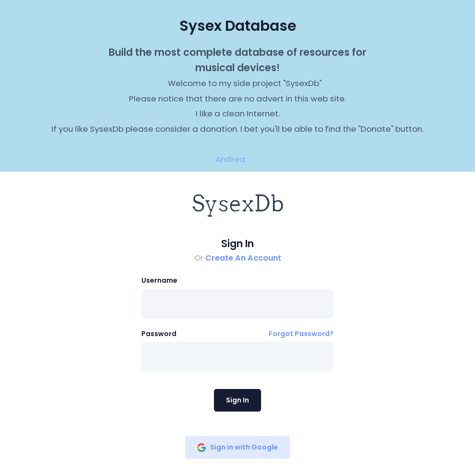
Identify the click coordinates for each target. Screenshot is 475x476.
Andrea (230, 159)
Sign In (237, 400)
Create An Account (243, 258)
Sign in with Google (237, 447)
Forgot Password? (301, 334)
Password (159, 334)
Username (159, 280)
